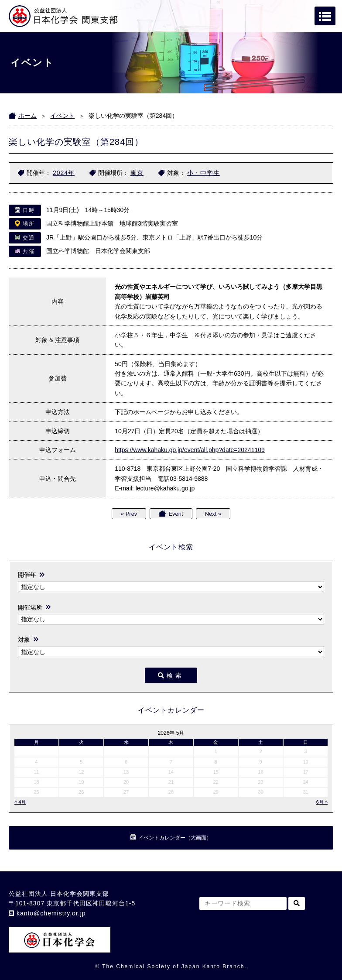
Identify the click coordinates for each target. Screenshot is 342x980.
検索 (171, 675)
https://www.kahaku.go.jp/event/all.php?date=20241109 (190, 450)
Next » (213, 514)
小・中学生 (203, 173)
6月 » (322, 802)
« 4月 (20, 802)
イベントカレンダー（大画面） (175, 838)
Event (176, 514)
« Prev (129, 514)
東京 (137, 173)
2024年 (64, 173)
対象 (24, 640)
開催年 (27, 575)
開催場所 (30, 607)
